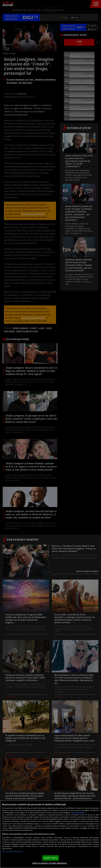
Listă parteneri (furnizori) (12, 851)
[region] (50, 834)
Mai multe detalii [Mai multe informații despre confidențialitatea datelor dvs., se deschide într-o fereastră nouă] (78, 813)
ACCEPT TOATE (50, 858)
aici (40, 824)
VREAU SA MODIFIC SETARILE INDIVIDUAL (50, 863)
